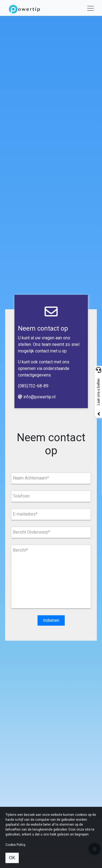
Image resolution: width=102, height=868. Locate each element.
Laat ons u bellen (98, 392)
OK (12, 858)
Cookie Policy (16, 845)
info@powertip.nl (37, 397)
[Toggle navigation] (89, 8)
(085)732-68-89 (33, 386)
